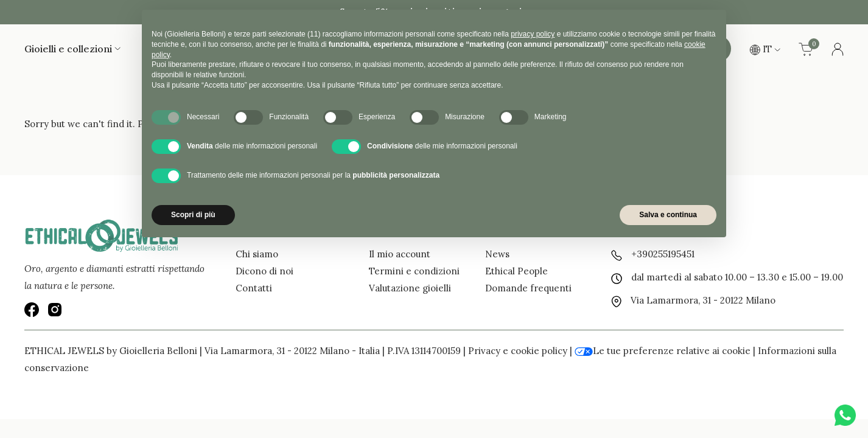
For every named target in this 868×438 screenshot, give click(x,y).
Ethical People (516, 271)
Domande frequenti (528, 288)
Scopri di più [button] (193, 215)
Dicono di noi (264, 271)
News (497, 254)
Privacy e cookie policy (518, 351)
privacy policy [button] (533, 34)
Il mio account (400, 254)
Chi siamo (257, 254)
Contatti (254, 288)
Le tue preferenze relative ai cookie (663, 351)
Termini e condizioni (414, 271)
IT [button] (765, 49)
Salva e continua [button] (668, 215)
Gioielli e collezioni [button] (72, 49)
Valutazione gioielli (410, 288)
